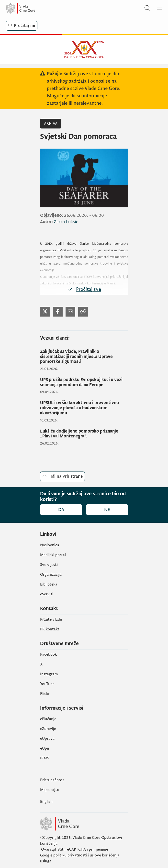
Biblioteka (49, 584)
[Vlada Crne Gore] (35, 8)
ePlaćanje (48, 719)
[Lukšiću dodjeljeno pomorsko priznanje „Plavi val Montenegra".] (84, 434)
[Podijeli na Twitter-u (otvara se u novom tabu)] (45, 312)
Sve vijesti (49, 565)
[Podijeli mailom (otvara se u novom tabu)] (70, 312)
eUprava (47, 739)
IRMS (45, 758)
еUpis (45, 748)
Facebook (48, 654)
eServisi (47, 594)
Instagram (49, 674)
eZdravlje (48, 729)
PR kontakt (50, 629)
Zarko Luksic (66, 222)
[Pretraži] (147, 8)
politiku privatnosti (70, 855)
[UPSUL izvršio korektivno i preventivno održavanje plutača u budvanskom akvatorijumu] (84, 408)
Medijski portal (53, 555)
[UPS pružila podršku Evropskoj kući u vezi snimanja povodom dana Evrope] (84, 382)
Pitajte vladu (51, 619)
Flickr (45, 694)
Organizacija (51, 574)
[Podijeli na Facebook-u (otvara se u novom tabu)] (58, 312)
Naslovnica (50, 545)
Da (61, 510)
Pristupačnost (52, 780)
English (46, 802)
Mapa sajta (50, 790)
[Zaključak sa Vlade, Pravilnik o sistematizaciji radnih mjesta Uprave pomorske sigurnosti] (84, 357)
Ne (107, 510)
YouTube (47, 684)
